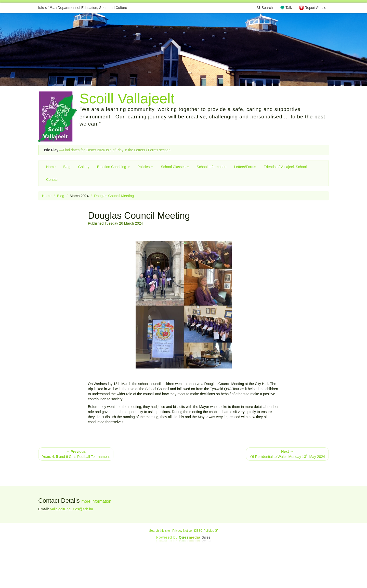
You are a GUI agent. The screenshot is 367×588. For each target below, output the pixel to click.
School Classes (175, 167)
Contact (52, 180)
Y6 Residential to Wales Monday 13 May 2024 (287, 454)
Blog (67, 167)
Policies (145, 167)
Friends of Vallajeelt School (285, 167)
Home (51, 167)
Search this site (159, 531)
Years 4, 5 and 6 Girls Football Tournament (76, 454)
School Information (212, 167)
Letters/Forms (245, 167)
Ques (195, 537)
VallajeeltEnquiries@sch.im (71, 509)
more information (96, 501)
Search (265, 8)
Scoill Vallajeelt (127, 98)
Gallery (84, 167)
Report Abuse (315, 8)
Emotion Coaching (113, 167)
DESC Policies (206, 531)
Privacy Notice (182, 531)
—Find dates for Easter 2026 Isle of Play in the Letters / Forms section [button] (107, 150)
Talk (289, 8)
